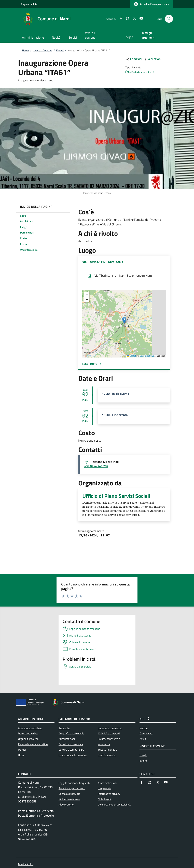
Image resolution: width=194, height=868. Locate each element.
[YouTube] (140, 19)
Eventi (60, 50)
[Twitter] (133, 19)
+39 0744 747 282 (96, 466)
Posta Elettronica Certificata (36, 811)
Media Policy (26, 864)
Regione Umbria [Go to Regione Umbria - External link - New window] (29, 4)
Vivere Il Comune (43, 50)
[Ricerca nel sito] (169, 19)
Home (25, 50)
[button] (151, 4)
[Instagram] (126, 19)
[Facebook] (119, 19)
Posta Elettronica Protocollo (36, 816)
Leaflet (131, 356)
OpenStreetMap (147, 356)
